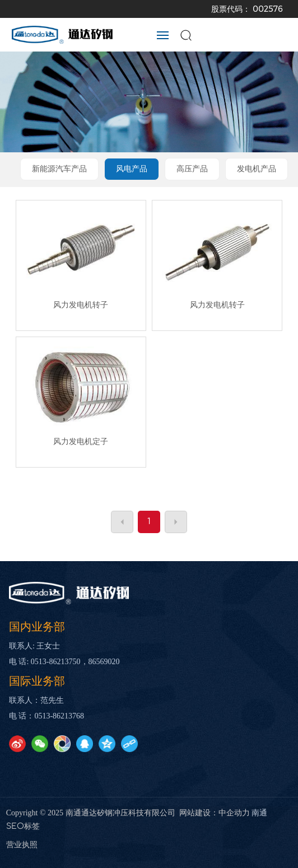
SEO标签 (23, 826)
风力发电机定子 (81, 442)
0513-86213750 (56, 662)
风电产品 (132, 169)
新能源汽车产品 (59, 169)
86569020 (104, 662)
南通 (259, 813)
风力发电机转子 (81, 305)
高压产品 (192, 169)
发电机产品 (257, 169)
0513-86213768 (59, 716)
